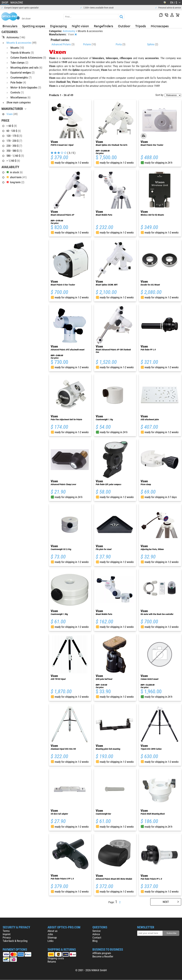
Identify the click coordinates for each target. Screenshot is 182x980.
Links (51, 941)
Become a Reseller (103, 956)
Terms (6, 931)
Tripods (141, 26)
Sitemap (52, 938)
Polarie (90, 44)
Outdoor (124, 26)
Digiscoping (58, 26)
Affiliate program (102, 953)
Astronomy (69, 31)
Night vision (80, 26)
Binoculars (10, 26)
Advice (96, 934)
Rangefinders (103, 26)
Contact (97, 938)
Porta (121, 44)
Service (96, 931)
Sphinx (153, 44)
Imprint (7, 934)
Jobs (50, 934)
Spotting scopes (34, 26)
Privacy (7, 938)
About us (53, 931)
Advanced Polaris (63, 44)
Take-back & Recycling (15, 941)
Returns (52, 962)
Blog (95, 941)
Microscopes (160, 26)
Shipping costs (56, 958)
